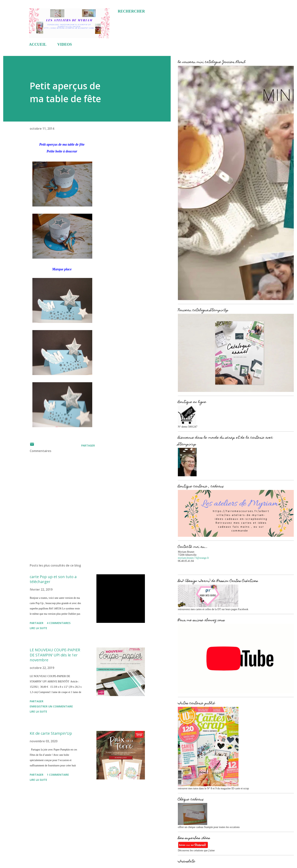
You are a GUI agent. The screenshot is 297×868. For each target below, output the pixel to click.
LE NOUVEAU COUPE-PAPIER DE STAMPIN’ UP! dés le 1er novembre (55, 655)
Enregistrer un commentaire (51, 706)
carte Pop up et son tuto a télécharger (53, 579)
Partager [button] (88, 445)
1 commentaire (58, 775)
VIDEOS (65, 44)
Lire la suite (38, 628)
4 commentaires (59, 623)
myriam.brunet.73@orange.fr (193, 558)
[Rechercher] (131, 11)
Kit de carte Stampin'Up (51, 733)
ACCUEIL (38, 44)
